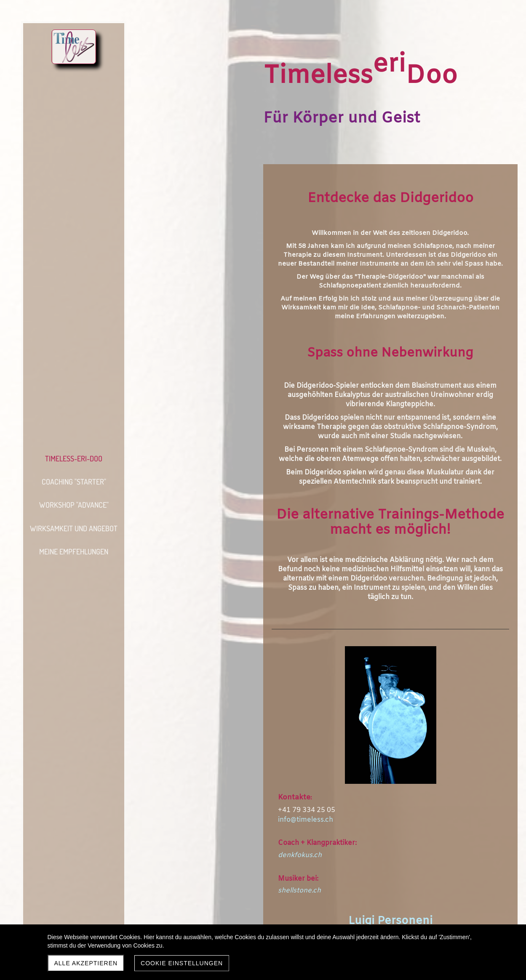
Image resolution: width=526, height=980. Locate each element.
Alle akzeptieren (86, 963)
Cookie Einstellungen (182, 963)
